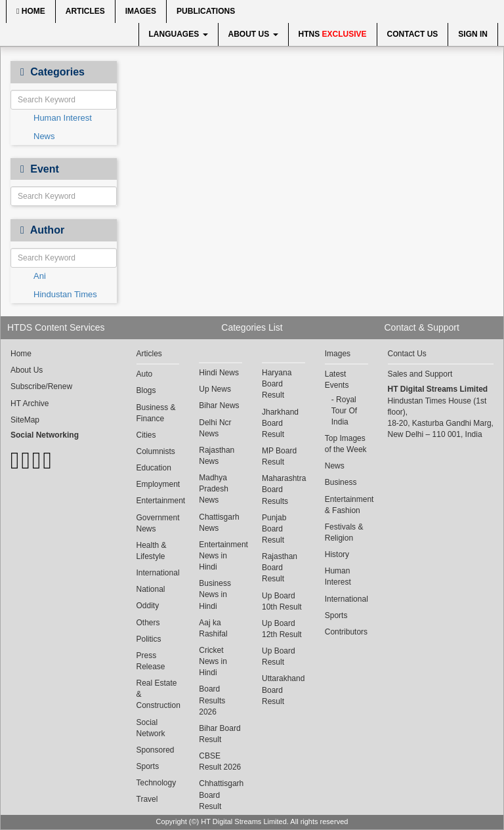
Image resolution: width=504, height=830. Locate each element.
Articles (85, 11)
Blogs (146, 390)
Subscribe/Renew (41, 386)
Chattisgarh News (219, 523)
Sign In (473, 34)
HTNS (333, 34)
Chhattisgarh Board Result (220, 795)
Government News (158, 523)
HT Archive (30, 404)
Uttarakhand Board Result (283, 690)
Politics (149, 639)
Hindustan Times (65, 294)
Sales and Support (420, 374)
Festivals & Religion (344, 532)
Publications (206, 11)
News (44, 136)
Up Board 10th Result (282, 601)
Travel (147, 799)
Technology (157, 783)
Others (148, 623)
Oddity (148, 606)
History (337, 554)
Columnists (156, 451)
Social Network (151, 728)
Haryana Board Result (277, 384)
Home (31, 11)
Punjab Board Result (274, 529)
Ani (40, 276)
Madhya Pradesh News (214, 489)
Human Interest (63, 118)
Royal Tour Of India (344, 411)
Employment (158, 484)
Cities (146, 435)
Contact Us (413, 34)
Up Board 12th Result (282, 629)
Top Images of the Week (346, 444)
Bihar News (219, 405)
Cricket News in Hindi (213, 661)
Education (154, 468)
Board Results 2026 (212, 700)
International (158, 573)
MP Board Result (279, 456)
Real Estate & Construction (158, 694)
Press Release (151, 661)
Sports (148, 766)
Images (141, 11)
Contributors (346, 632)
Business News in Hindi (215, 594)
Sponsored (156, 750)
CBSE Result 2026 (220, 761)
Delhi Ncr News (215, 428)
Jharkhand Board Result (280, 423)
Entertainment (158, 501)
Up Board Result (279, 656)
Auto (145, 374)
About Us (253, 34)
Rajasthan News (217, 456)
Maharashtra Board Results (283, 489)
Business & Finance (156, 413)
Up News (215, 389)
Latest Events (337, 380)
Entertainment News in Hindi (220, 556)
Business (341, 482)
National (151, 589)
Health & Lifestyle (152, 551)
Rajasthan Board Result (280, 568)
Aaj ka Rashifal (213, 628)
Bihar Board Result (220, 734)
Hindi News (219, 373)
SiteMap (25, 420)
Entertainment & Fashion (346, 505)
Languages (178, 34)
